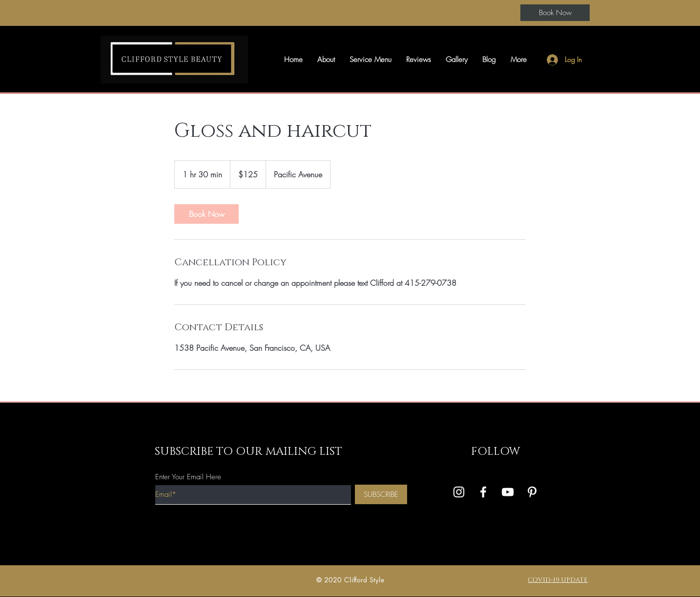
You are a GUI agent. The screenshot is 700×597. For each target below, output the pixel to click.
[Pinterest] (532, 492)
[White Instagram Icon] (459, 492)
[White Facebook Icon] (483, 492)
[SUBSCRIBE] (381, 494)
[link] (206, 214)
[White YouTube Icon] (508, 492)
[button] (326, 60)
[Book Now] (555, 13)
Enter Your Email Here (188, 477)
